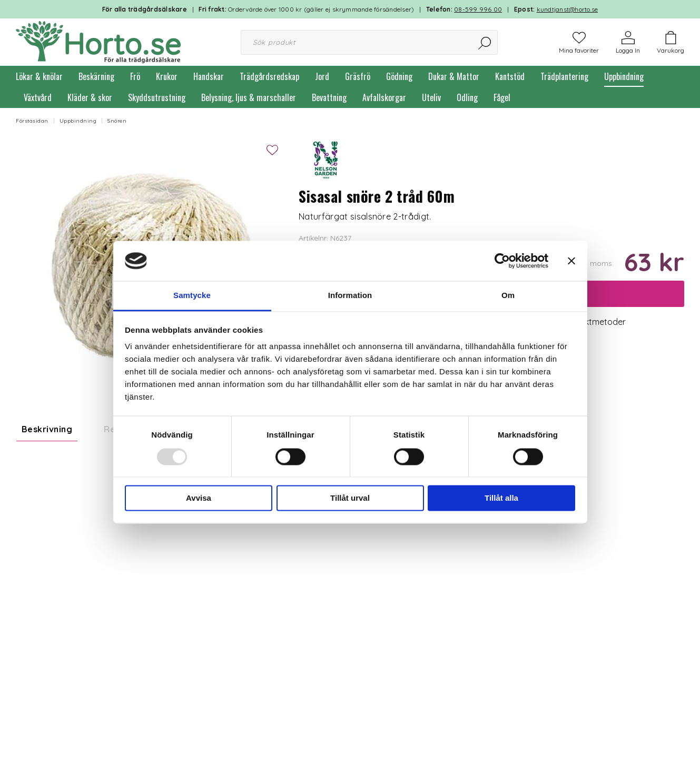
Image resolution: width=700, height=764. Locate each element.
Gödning (399, 76)
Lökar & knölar (39, 76)
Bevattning (329, 97)
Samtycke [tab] (192, 296)
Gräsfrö (358, 76)
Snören (117, 121)
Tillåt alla (501, 498)
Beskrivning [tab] (47, 429)
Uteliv (431, 97)
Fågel (502, 97)
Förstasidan (32, 121)
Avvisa (199, 498)
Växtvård (38, 97)
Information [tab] (350, 296)
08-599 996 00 (478, 9)
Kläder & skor (90, 97)
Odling (467, 97)
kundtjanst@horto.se (568, 9)
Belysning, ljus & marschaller (249, 97)
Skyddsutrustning (157, 97)
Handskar (209, 76)
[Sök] (485, 42)
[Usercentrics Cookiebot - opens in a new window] (502, 261)
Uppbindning (624, 76)
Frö (135, 76)
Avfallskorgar (384, 97)
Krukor (167, 76)
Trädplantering (564, 76)
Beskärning (96, 76)
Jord (322, 76)
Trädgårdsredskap (269, 76)
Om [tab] (508, 296)
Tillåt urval (350, 498)
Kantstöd (510, 76)
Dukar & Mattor (454, 76)
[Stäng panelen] (571, 261)
